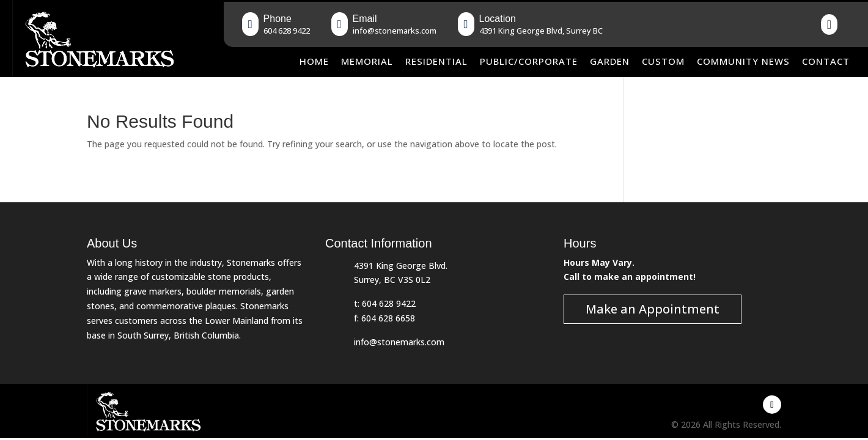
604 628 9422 (389, 303)
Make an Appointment (653, 309)
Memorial (367, 61)
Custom (663, 61)
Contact (826, 61)
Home (314, 61)
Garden (610, 61)
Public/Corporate (529, 61)
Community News (743, 61)
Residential (436, 61)
